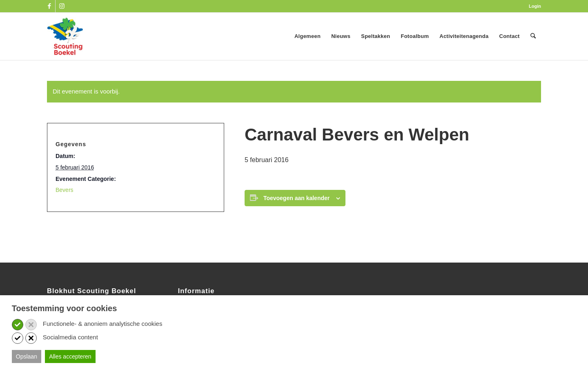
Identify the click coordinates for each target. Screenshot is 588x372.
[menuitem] (533, 6)
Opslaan (27, 356)
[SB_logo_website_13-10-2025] (65, 36)
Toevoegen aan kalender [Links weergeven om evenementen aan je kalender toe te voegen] (296, 198)
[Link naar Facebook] (49, 6)
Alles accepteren (70, 356)
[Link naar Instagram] (62, 6)
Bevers (65, 190)
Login (535, 6)
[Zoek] (533, 36)
